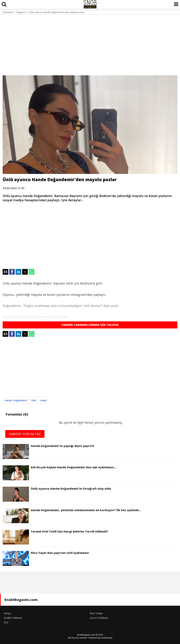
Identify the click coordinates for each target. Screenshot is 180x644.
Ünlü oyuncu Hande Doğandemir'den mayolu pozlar (57, 12)
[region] (90, 43)
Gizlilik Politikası (13, 618)
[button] (5, 272)
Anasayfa (8, 12)
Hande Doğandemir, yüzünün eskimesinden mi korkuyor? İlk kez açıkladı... (72, 516)
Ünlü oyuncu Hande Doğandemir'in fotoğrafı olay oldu (57, 494)
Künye (7, 613)
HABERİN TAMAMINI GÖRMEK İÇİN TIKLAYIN (90, 325)
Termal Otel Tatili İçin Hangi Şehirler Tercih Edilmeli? (55, 537)
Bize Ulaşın (96, 613)
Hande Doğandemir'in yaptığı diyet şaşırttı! (48, 451)
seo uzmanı (81, 638)
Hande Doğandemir (16, 400)
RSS (6, 622)
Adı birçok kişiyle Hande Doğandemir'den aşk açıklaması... (60, 473)
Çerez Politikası (99, 618)
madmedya (107, 638)
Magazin (21, 12)
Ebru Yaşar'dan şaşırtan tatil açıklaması (46, 558)
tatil (34, 400)
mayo (44, 400)
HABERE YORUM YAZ (25, 434)
